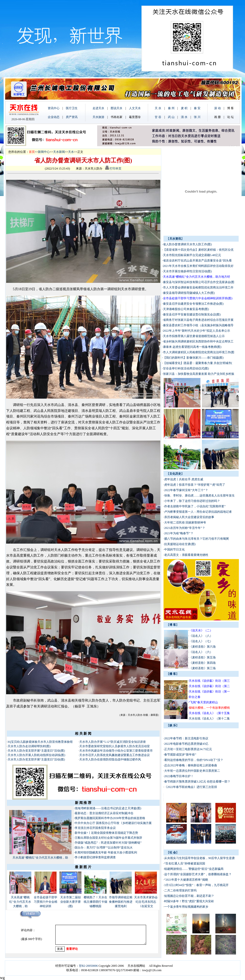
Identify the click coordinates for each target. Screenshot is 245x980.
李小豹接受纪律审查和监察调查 (95, 857)
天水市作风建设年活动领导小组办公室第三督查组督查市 (116, 751)
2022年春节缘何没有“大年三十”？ (186, 490)
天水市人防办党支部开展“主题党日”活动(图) (36, 751)
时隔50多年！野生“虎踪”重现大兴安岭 (189, 901)
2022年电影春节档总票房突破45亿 (186, 744)
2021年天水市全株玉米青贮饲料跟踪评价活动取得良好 (198, 266)
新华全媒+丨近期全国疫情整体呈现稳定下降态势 (106, 833)
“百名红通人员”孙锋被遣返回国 (185, 863)
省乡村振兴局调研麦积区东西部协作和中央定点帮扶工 (198, 341)
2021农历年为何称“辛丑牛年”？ (185, 528)
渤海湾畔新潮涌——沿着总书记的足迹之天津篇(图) (108, 808)
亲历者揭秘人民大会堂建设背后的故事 (189, 517)
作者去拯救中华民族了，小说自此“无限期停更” (195, 506)
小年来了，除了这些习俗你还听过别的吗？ (192, 501)
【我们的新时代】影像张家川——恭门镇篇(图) (193, 358)
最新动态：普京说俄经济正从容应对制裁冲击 (104, 813)
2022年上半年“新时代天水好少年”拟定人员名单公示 (197, 331)
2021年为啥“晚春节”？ (179, 533)
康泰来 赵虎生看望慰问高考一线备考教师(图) (192, 347)
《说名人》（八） (201, 636)
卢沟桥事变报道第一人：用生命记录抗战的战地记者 (198, 512)
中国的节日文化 (175, 549)
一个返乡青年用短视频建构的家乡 (186, 907)
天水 (71, 152)
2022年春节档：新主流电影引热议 (187, 738)
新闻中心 (44, 152)
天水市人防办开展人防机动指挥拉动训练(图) (36, 755)
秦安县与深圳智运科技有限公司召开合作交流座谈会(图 (199, 282)
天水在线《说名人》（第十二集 (209, 719)
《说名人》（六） (201, 652)
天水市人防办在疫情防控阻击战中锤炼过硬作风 (110, 759)
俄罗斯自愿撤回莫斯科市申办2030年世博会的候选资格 (110, 818)
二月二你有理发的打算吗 (180, 890)
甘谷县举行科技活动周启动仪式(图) (186, 368)
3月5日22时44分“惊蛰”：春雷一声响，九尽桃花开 (196, 885)
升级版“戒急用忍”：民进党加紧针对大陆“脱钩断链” (108, 843)
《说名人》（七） (201, 641)
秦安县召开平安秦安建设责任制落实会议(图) (192, 314)
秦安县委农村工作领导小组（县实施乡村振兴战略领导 (198, 325)
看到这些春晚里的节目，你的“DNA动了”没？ (194, 760)
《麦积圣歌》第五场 (202, 657)
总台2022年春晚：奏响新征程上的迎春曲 (191, 765)
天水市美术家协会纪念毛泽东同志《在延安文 (146, 902)
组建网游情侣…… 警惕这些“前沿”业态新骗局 (194, 869)
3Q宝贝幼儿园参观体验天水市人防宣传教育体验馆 (40, 742)
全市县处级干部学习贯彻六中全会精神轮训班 (46, 902)
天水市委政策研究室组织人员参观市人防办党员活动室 (115, 746)
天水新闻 (59, 152)
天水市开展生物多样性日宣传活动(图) (187, 271)
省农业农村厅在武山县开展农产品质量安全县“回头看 (197, 261)
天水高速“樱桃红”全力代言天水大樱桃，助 (40, 858)
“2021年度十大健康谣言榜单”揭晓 (186, 880)
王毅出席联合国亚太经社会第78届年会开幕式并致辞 (108, 838)
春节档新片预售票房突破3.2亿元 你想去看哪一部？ (197, 782)
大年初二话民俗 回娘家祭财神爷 (185, 523)
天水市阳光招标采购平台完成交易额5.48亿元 (192, 255)
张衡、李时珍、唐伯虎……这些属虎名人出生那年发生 (199, 496)
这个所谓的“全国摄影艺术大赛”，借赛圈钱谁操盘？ (198, 874)
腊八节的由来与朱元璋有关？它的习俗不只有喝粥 (197, 539)
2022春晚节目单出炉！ (179, 776)
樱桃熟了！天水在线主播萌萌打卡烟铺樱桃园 (95, 902)
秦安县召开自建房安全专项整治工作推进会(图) (193, 304)
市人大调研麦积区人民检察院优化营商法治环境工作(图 (199, 352)
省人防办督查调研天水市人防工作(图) (187, 244)
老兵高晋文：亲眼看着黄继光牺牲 (186, 555)
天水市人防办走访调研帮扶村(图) (29, 746)
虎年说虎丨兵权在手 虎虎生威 (184, 479)
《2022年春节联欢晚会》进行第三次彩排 (191, 787)
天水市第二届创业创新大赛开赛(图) (70, 902)
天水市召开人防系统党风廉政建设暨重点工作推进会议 (115, 755)
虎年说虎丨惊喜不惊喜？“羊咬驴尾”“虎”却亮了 (195, 485)
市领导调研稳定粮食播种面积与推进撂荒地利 (121, 902)
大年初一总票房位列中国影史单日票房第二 (192, 771)
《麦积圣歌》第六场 (202, 647)
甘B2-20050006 (88, 966)
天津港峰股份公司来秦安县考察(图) (186, 309)
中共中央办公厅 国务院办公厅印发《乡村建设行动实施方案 (113, 823)
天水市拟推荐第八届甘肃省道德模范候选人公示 (194, 336)
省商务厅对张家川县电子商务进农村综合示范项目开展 (198, 320)
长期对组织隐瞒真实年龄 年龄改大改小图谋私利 (106, 852)
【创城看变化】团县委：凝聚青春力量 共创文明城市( (198, 363)
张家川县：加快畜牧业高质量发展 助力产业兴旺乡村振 (199, 374)
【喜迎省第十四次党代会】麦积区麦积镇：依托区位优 (198, 250)
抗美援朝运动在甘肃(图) (180, 544)
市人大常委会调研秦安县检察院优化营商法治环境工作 (198, 287)
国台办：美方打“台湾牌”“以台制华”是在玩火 (104, 848)
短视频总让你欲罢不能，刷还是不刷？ (189, 896)
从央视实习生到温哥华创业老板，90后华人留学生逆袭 (199, 858)
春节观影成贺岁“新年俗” (180, 755)
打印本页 (113, 169)
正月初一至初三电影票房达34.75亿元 (188, 749)
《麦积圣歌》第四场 (202, 663)
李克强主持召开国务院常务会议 (96, 828)
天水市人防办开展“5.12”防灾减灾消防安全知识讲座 (113, 742)
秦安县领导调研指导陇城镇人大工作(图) (189, 293)
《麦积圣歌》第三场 (202, 668)
